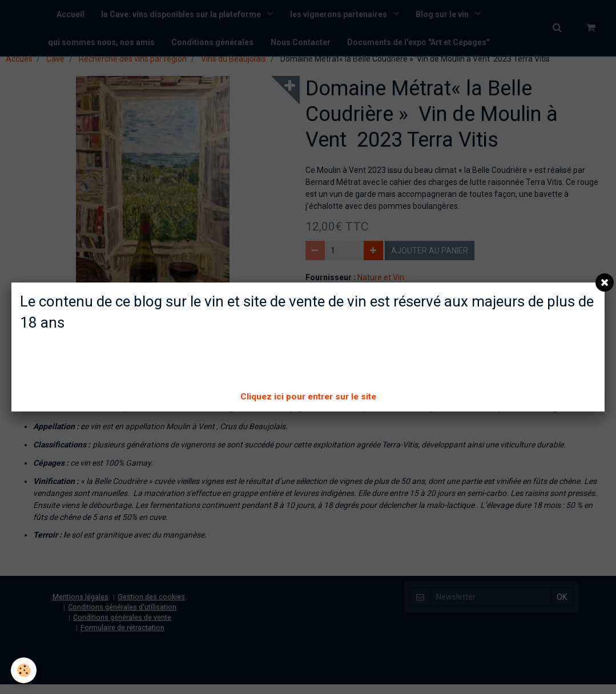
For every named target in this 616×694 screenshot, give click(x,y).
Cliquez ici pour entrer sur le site (308, 397)
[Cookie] (24, 670)
